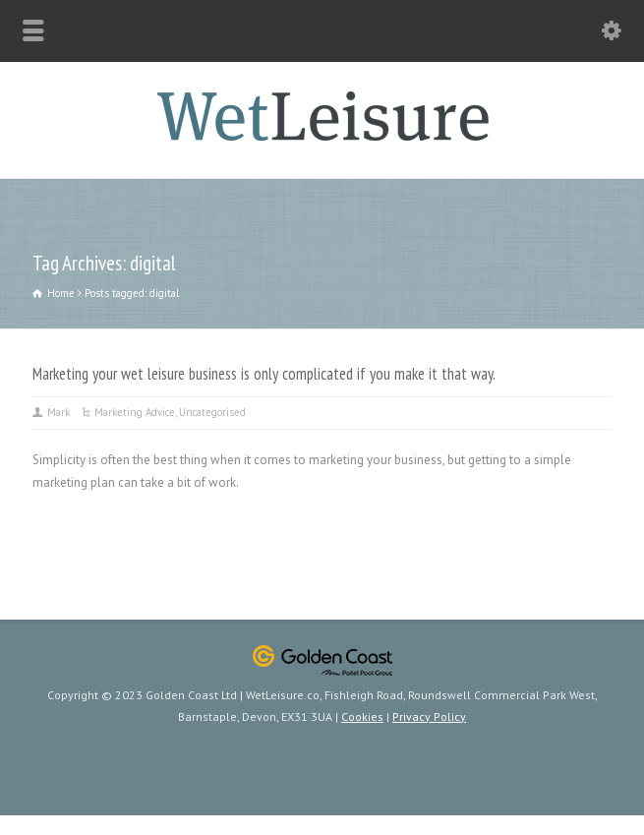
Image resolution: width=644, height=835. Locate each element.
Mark (59, 412)
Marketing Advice (135, 412)
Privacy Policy (429, 716)
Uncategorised (212, 412)
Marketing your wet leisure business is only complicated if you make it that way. (264, 374)
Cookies (362, 716)
